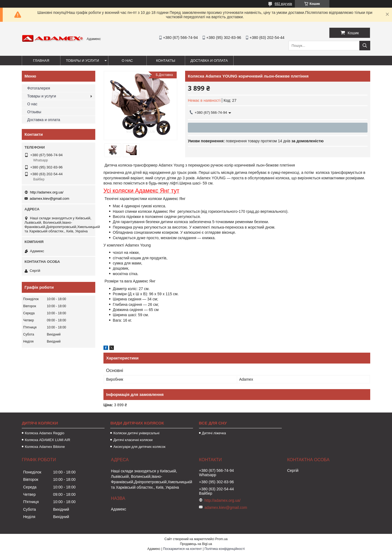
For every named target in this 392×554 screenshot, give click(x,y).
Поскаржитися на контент (182, 549)
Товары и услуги (82, 61)
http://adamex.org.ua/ (47, 192)
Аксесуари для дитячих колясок (139, 447)
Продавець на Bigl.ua (196, 544)
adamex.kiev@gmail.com (49, 198)
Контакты (166, 61)
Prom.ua (221, 539)
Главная (41, 61)
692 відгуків (283, 4)
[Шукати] (365, 46)
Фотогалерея (39, 88)
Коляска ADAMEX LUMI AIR (48, 440)
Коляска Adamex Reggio (45, 433)
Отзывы (34, 112)
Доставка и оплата (209, 61)
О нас (127, 61)
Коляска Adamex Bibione (45, 447)
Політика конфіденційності (225, 549)
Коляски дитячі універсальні (136, 433)
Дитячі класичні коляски (133, 440)
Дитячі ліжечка (214, 433)
